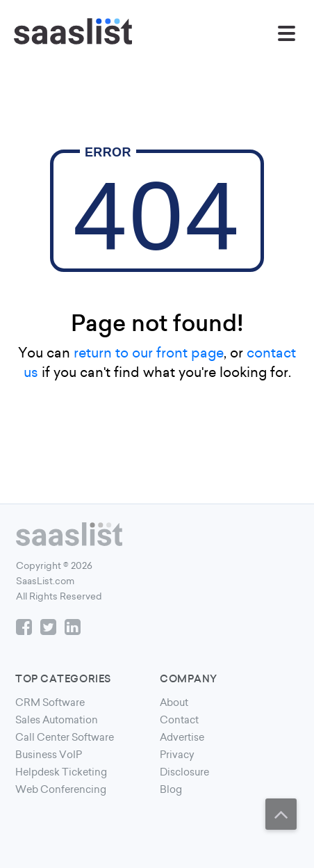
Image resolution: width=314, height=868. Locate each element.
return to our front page (149, 352)
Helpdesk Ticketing (61, 772)
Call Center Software (65, 737)
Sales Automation (57, 720)
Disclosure (184, 772)
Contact (179, 720)
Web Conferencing (61, 789)
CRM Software (50, 702)
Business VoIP (49, 755)
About (174, 702)
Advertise (182, 737)
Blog (171, 789)
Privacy (177, 755)
